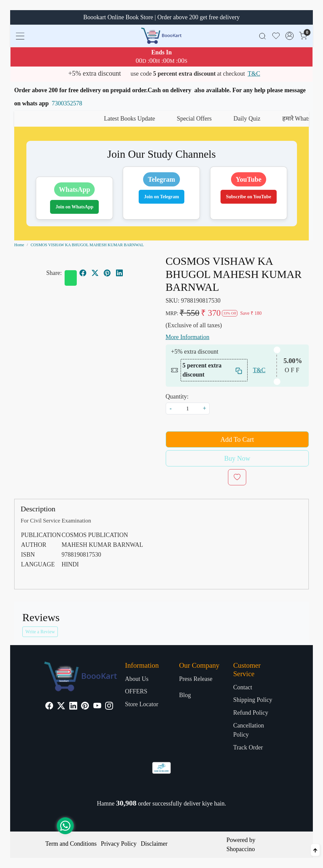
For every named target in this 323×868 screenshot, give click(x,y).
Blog (185, 695)
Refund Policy (251, 713)
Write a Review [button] (40, 632)
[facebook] (83, 273)
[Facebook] (49, 707)
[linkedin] (119, 273)
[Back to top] (315, 850)
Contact (243, 687)
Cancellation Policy (248, 730)
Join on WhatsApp (74, 207)
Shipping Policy (253, 700)
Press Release (195, 679)
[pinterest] (107, 273)
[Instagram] (109, 707)
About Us (137, 679)
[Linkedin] (73, 707)
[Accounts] (290, 36)
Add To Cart (237, 439)
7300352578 (67, 103)
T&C (254, 74)
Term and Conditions (71, 844)
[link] (262, 36)
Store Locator (142, 704)
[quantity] (188, 409)
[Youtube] (97, 707)
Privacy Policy (119, 844)
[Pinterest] (85, 707)
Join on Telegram (161, 197)
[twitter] (95, 273)
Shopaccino (241, 849)
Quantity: (177, 397)
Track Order (248, 747)
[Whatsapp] (71, 278)
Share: (54, 273)
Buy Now (237, 458)
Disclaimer (154, 844)
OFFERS (136, 691)
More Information (188, 337)
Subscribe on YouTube (249, 197)
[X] (61, 707)
